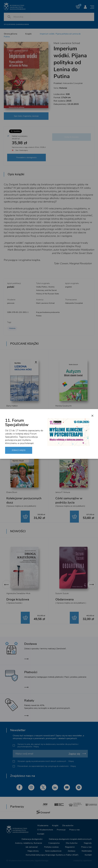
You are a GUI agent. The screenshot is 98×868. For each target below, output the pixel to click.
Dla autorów (68, 825)
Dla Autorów (72, 843)
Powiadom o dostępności (26, 158)
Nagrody (88, 843)
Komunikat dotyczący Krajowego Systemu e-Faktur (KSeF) (52, 855)
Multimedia (87, 851)
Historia (12, 328)
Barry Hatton (12, 406)
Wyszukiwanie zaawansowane (16, 24)
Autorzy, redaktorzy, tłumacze (29, 843)
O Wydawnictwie (45, 830)
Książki (28, 34)
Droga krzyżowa (18, 599)
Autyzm (61, 412)
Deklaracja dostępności (32, 839)
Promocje (61, 830)
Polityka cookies (51, 847)
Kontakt (41, 834)
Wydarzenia (43, 825)
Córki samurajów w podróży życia (69, 500)
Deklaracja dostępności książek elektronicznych (70, 839)
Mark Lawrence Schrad (67, 43)
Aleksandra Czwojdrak (73, 83)
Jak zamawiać (32, 847)
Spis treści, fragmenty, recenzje (26, 116)
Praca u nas (75, 830)
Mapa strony (33, 851)
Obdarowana (65, 599)
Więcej (36, 747)
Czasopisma (54, 843)
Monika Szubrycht (63, 406)
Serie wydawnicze (53, 851)
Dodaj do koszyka (72, 137)
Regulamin (70, 847)
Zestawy (72, 851)
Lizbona (12, 412)
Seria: (60, 88)
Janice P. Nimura (63, 492)
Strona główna (10, 34)
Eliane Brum (12, 492)
